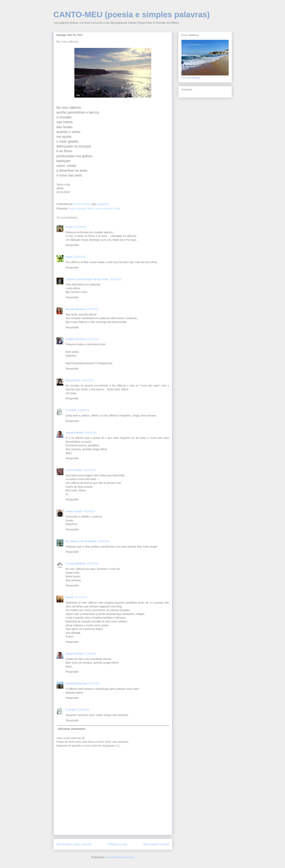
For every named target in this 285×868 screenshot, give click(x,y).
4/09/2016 (89, 511)
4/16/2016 (94, 683)
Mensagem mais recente (74, 844)
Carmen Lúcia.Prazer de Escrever (87, 279)
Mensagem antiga (156, 844)
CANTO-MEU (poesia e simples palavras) (132, 15)
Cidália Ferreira (76, 339)
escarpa (81, 208)
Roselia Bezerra (76, 309)
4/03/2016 (80, 227)
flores (91, 208)
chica (69, 257)
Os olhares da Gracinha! (81, 541)
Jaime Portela (74, 433)
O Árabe (71, 410)
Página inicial (118, 844)
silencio (108, 208)
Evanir (70, 597)
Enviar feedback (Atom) (120, 857)
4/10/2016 (93, 564)
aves (72, 208)
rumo (99, 208)
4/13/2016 (81, 597)
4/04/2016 (88, 380)
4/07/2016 (90, 470)
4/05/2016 (90, 433)
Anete (69, 227)
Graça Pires (73, 380)
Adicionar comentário (72, 729)
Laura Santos (74, 470)
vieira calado (74, 511)
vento (117, 208)
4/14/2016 (90, 654)
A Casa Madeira (76, 564)
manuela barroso (77, 683)
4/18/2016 (83, 710)
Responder (72, 245)
